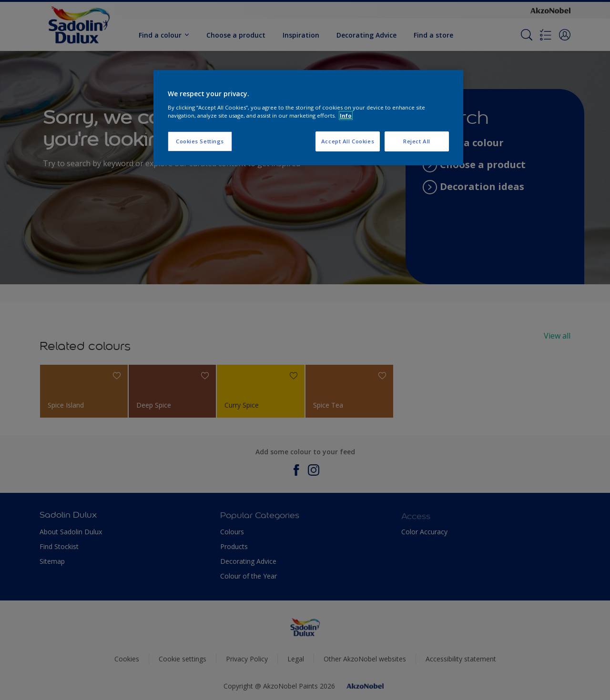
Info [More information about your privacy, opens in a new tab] (346, 115)
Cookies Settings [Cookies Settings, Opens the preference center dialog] (200, 141)
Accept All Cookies (348, 141)
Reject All (417, 141)
